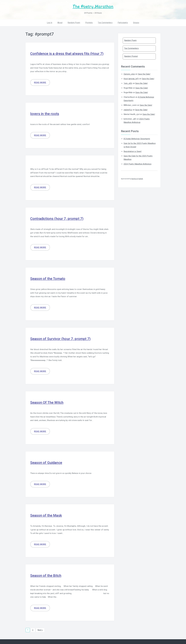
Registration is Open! (133, 151)
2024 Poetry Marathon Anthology (138, 164)
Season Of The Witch (47, 402)
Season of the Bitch (46, 575)
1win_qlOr (128, 83)
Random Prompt (131, 56)
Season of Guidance (46, 462)
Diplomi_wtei (129, 74)
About (60, 22)
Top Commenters (105, 22)
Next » (40, 630)
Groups (136, 22)
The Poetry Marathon (93, 7)
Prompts (89, 22)
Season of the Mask (46, 515)
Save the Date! (144, 74)
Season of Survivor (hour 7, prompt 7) (60, 339)
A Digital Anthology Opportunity (137, 139)
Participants (123, 22)
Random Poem (74, 22)
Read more (40, 83)
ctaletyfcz (128, 110)
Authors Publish (137, 179)
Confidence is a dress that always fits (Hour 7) (67, 54)
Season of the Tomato (48, 279)
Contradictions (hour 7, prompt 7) (57, 218)
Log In (50, 22)
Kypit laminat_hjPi (131, 79)
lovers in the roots (45, 114)
